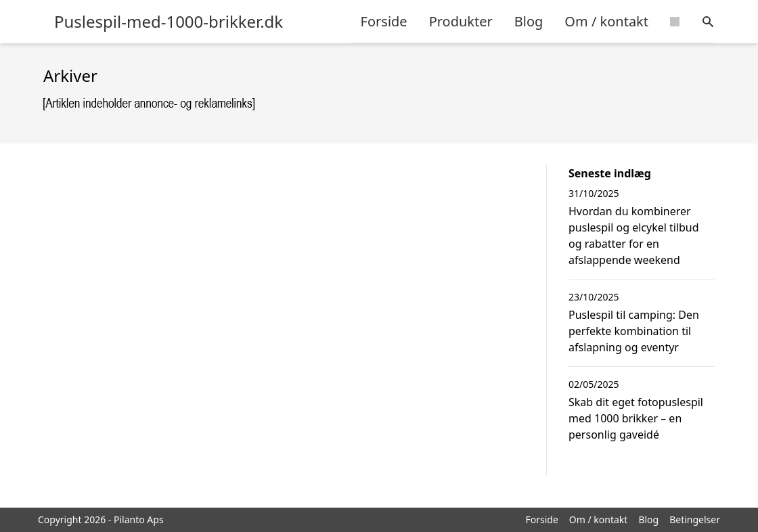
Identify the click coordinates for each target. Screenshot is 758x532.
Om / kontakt (606, 21)
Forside (384, 21)
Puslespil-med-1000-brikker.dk (169, 22)
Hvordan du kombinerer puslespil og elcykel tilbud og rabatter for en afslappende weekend (634, 236)
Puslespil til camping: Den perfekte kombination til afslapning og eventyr (634, 331)
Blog (529, 21)
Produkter (461, 21)
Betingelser (695, 519)
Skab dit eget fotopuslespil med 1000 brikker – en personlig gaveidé (636, 418)
